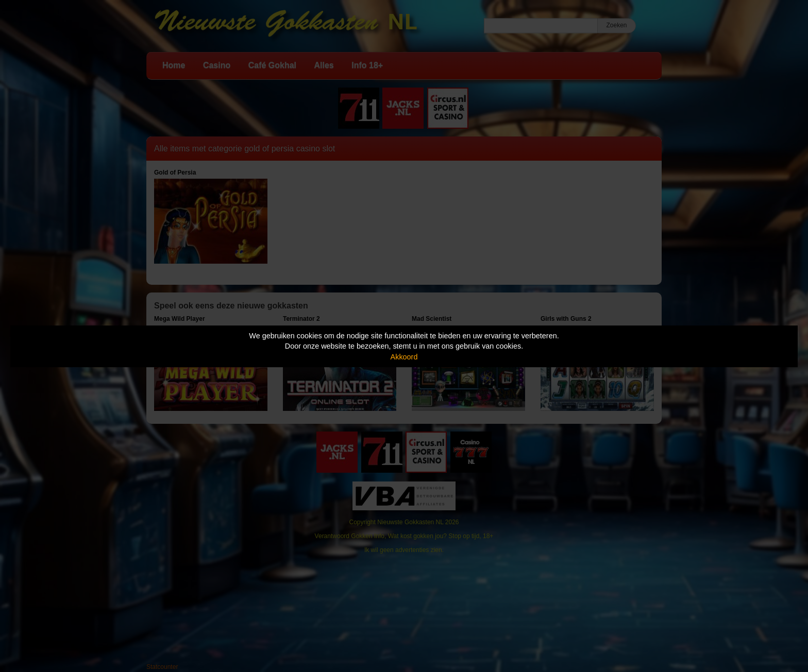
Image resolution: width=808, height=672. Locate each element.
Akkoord (404, 357)
